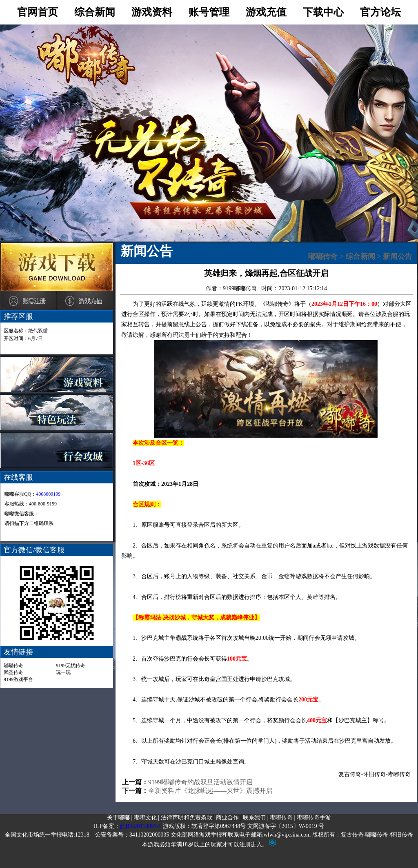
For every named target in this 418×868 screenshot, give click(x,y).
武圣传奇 (13, 672)
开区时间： (23, 338)
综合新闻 (360, 256)
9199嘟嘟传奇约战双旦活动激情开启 (200, 782)
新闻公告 (398, 256)
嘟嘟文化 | (147, 818)
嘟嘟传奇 (13, 665)
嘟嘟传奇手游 (314, 818)
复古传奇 (350, 774)
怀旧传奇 (374, 774)
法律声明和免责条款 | (188, 818)
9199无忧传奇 (71, 665)
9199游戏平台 (18, 679)
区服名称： (26, 331)
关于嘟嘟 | (120, 818)
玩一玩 (63, 672)
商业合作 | (229, 818)
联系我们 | (256, 818)
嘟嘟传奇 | (282, 818)
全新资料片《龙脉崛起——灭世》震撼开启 (210, 791)
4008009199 (48, 494)
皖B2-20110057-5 (141, 826)
